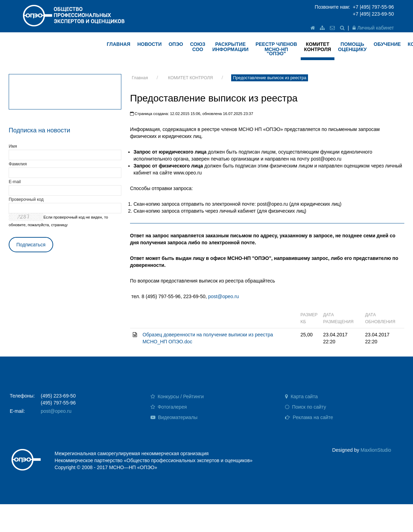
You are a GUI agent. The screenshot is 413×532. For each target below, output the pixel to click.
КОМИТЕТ (318, 47)
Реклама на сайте (309, 417)
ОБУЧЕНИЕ (387, 44)
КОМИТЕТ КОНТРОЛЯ (190, 78)
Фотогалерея (169, 407)
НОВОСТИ (149, 44)
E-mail (15, 182)
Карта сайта (301, 396)
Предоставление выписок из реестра (270, 78)
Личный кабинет (373, 28)
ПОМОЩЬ (352, 47)
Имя (13, 146)
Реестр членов (276, 49)
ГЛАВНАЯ (119, 44)
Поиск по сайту (306, 407)
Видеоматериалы (174, 417)
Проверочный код (26, 199)
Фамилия (18, 164)
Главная (140, 78)
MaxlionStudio (376, 450)
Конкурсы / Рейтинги (177, 396)
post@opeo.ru (224, 296)
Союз (198, 47)
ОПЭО (176, 44)
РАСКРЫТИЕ (230, 47)
